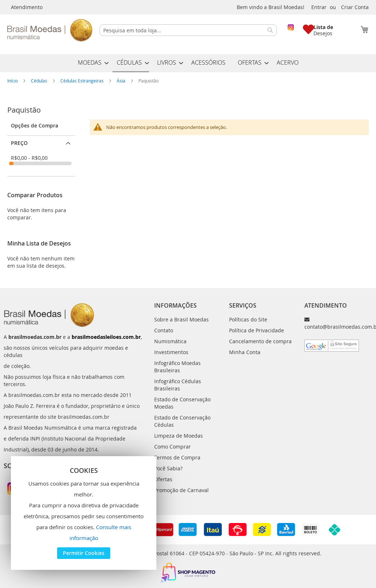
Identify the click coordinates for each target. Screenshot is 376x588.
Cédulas (40, 81)
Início (13, 81)
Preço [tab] (19, 143)
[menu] (188, 63)
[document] (84, 513)
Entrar (319, 7)
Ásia (122, 81)
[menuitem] (91, 63)
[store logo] (50, 30)
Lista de (323, 27)
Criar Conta (355, 7)
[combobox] (188, 30)
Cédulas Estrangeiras (83, 81)
